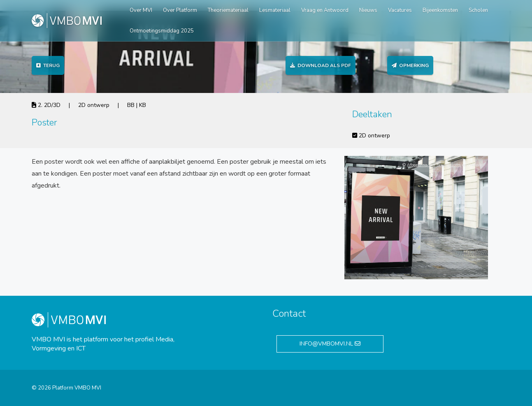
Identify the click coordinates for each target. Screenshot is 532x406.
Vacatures (400, 10)
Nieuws (368, 10)
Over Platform (180, 10)
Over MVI (141, 10)
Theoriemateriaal (228, 10)
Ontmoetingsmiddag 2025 (162, 31)
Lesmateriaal (275, 10)
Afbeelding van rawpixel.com (434, 165)
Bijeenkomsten (440, 10)
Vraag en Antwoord (325, 10)
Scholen (478, 10)
